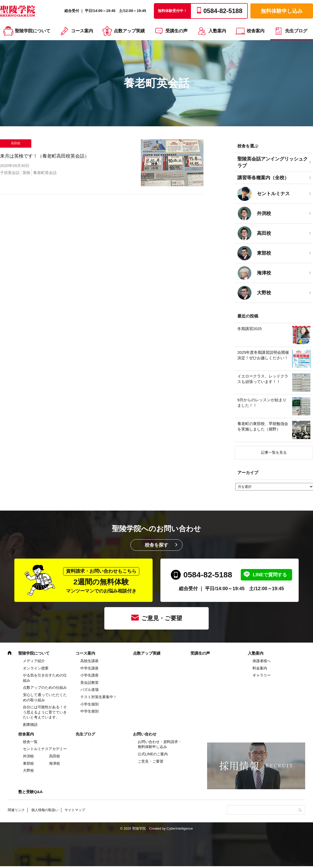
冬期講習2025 (249, 329)
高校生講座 (89, 661)
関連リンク (16, 810)
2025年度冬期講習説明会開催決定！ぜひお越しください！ (263, 355)
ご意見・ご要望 (162, 618)
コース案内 (82, 31)
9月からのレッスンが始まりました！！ (262, 403)
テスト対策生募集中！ (99, 697)
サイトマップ (75, 810)
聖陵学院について (33, 31)
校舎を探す (156, 545)
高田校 (55, 756)
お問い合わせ (145, 734)
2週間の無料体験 (101, 580)
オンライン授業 (36, 668)
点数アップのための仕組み (45, 687)
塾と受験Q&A (30, 792)
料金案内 (260, 668)
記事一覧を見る (274, 452)
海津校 (55, 763)
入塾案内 (217, 31)
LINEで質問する (270, 575)
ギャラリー (262, 675)
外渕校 (28, 756)
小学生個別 (89, 704)
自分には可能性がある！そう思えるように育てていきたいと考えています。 (45, 712)
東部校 (28, 763)
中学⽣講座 (89, 668)
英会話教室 (89, 683)
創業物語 (30, 725)
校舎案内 (256, 31)
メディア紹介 (34, 661)
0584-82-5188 (208, 575)
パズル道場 (89, 690)
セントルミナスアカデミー (45, 749)
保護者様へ (262, 661)
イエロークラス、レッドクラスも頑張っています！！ (263, 379)
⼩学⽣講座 (89, 675)
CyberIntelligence (180, 828)
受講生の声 (176, 31)
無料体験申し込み (282, 11)
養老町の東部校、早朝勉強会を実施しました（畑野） (263, 426)
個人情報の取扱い (45, 810)
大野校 (28, 770)
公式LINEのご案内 (153, 754)
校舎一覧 (30, 742)
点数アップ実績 (129, 31)
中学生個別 (89, 711)
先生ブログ (296, 31)
